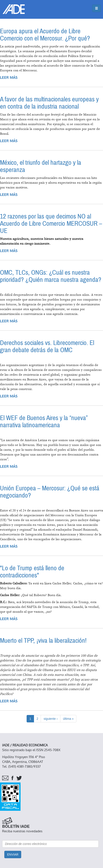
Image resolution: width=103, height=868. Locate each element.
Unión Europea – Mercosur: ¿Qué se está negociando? (50, 492)
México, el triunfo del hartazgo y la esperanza (41, 166)
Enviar (13, 855)
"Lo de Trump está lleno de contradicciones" (32, 572)
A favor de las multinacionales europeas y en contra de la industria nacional (49, 103)
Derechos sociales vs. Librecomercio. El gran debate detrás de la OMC (47, 347)
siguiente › (51, 719)
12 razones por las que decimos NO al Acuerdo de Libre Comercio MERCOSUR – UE (51, 224)
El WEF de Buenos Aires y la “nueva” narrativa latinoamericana (44, 422)
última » (68, 719)
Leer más (9, 78)
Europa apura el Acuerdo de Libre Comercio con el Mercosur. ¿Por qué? (45, 35)
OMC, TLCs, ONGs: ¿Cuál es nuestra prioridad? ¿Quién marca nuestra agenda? (51, 276)
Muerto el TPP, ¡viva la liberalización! (43, 641)
